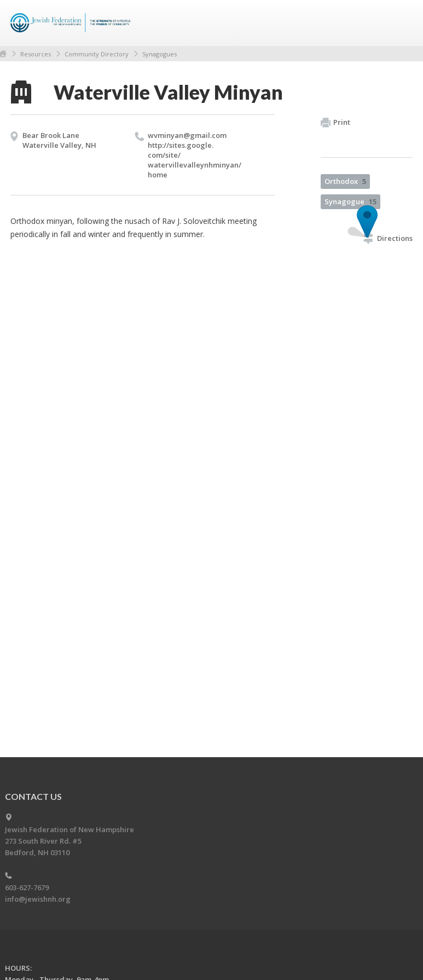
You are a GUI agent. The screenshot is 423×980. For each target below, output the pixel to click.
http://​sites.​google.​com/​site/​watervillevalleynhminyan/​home (195, 160)
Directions (388, 238)
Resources (36, 54)
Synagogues (160, 54)
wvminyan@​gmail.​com (187, 135)
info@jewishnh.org (38, 899)
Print (335, 123)
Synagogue (350, 201)
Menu (400, 23)
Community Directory (97, 54)
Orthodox (345, 181)
